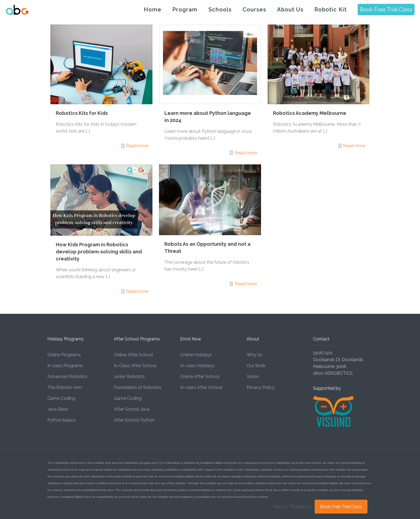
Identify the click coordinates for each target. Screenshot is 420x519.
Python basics (62, 420)
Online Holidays (196, 355)
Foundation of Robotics (138, 387)
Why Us (255, 355)
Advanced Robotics (67, 377)
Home (280, 507)
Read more (137, 146)
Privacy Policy (261, 387)
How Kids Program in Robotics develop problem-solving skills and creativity (99, 252)
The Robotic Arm (65, 387)
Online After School (133, 355)
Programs (300, 507)
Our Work (256, 366)
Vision (253, 377)
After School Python (134, 420)
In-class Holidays (197, 366)
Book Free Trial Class (386, 10)
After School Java (132, 409)
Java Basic (58, 409)
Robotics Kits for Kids (82, 113)
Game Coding (61, 398)
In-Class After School (135, 366)
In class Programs (65, 366)
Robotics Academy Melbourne (310, 113)
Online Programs (64, 355)
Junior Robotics (129, 377)
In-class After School (201, 387)
